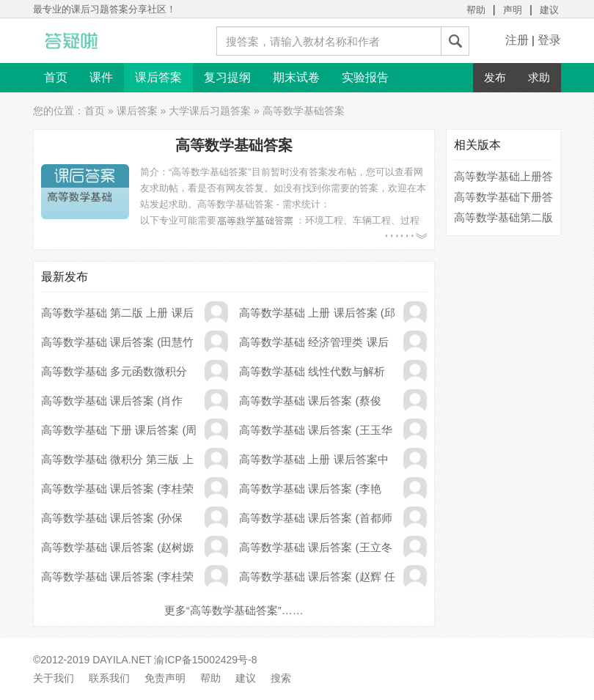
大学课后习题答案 (210, 111)
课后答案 (158, 77)
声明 (513, 10)
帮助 (476, 10)
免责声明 (165, 678)
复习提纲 (227, 77)
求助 (539, 77)
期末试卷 (296, 77)
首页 (56, 77)
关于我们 (54, 678)
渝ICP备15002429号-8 (205, 660)
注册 (517, 40)
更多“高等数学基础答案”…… (234, 610)
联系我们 (109, 678)
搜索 (281, 678)
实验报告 (365, 77)
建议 (549, 10)
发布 (495, 77)
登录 (549, 40)
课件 (101, 77)
